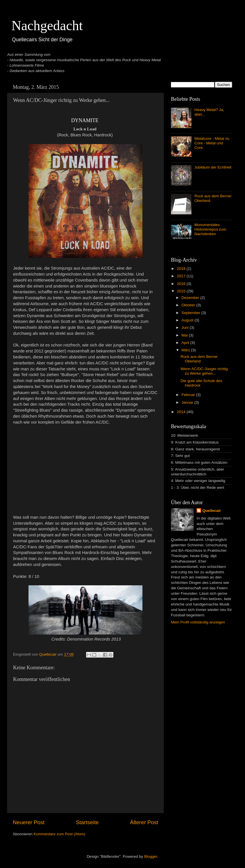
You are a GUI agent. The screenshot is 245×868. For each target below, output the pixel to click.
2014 (182, 412)
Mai (185, 335)
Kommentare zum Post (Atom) (60, 834)
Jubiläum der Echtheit (213, 167)
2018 (182, 269)
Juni (186, 328)
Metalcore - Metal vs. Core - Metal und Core (212, 143)
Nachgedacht (47, 25)
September (191, 313)
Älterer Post (144, 822)
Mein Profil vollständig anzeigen (198, 622)
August (188, 320)
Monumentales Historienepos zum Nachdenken (210, 229)
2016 (182, 284)
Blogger (151, 856)
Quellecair (212, 511)
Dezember (191, 298)
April (186, 343)
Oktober (189, 305)
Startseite (87, 822)
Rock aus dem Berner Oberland (199, 359)
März (186, 350)
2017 (182, 276)
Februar (189, 395)
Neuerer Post (29, 822)
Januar (188, 402)
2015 (182, 291)
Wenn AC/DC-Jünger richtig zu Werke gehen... (204, 371)
